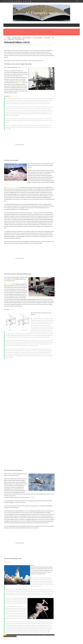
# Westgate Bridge (12, 636)
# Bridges (9, 635)
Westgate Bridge (11, 39)
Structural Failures (47, 38)
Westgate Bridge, (19, 46)
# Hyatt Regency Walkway (17, 635)
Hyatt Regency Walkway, (28, 45)
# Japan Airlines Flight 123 (28, 635)
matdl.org (12, 309)
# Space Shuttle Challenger (39, 635)
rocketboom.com (24, 67)
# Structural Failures (49, 635)
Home (77, 1)
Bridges (9, 38)
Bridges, (22, 45)
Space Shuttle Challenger (38, 38)
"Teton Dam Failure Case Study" (13, 187)
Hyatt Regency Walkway (16, 38)
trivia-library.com (14, 96)
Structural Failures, (8, 46)
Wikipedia (20, 83)
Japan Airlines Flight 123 (27, 38)
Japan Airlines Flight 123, (38, 45)
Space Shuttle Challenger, (47, 45)
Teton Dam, (13, 46)
